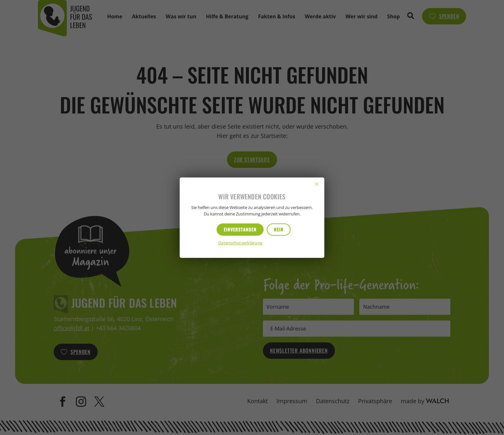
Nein (279, 229)
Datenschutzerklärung (240, 243)
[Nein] (316, 184)
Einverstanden (240, 229)
